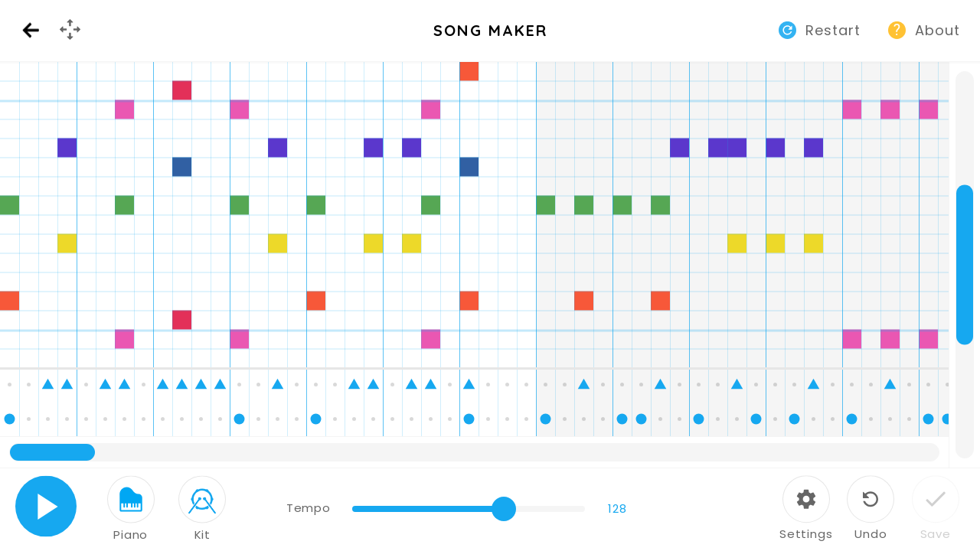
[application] (490, 265)
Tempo (308, 508)
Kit (203, 535)
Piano (131, 535)
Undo (871, 534)
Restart (833, 30)
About (938, 30)
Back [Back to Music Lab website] (31, 31)
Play (46, 506)
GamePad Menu (72, 42)
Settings (806, 534)
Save (936, 534)
